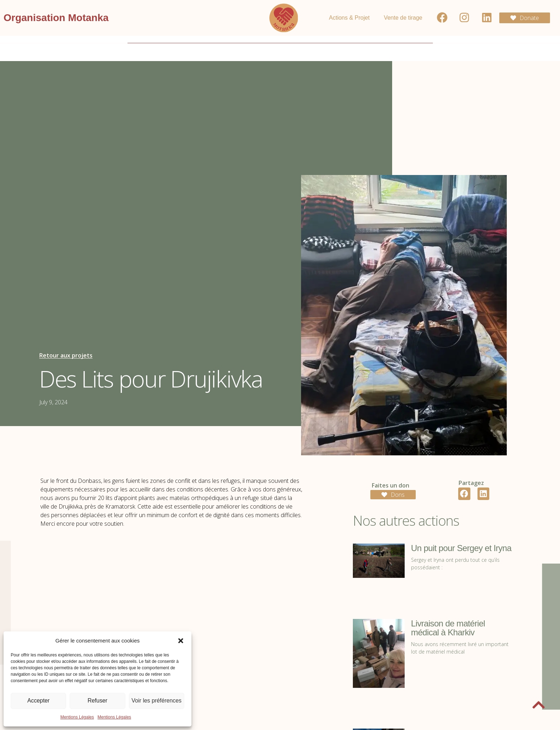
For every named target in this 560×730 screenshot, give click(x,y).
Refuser (98, 701)
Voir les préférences (157, 701)
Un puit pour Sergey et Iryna (461, 548)
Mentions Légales (77, 717)
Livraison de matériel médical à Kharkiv (448, 628)
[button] (181, 641)
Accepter (38, 701)
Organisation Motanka (56, 18)
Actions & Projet (349, 18)
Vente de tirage (403, 18)
